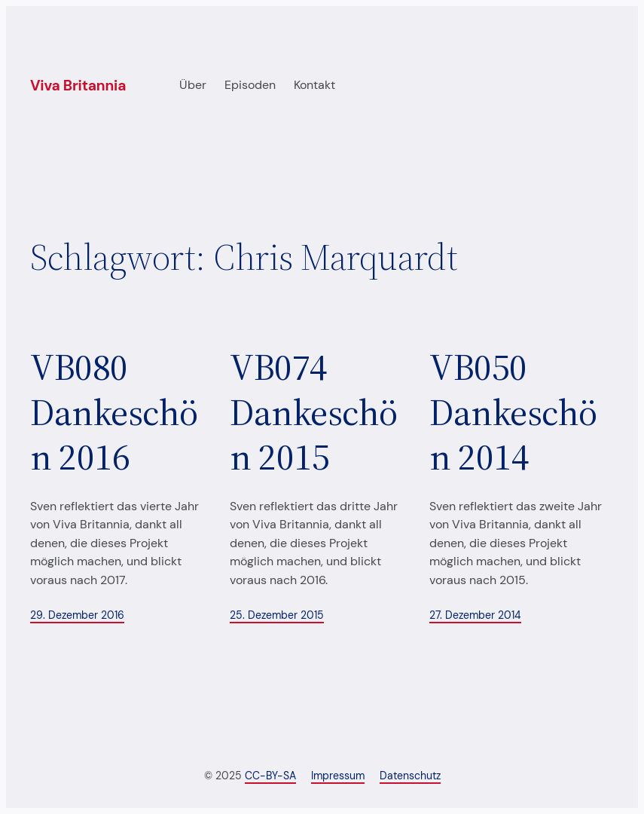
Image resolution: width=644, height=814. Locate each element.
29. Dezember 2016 (77, 615)
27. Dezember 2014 (475, 615)
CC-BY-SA (270, 776)
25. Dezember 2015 (277, 615)
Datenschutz (410, 776)
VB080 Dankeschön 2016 (114, 412)
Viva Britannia (78, 86)
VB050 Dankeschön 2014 (513, 412)
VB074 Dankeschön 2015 (314, 412)
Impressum (338, 776)
